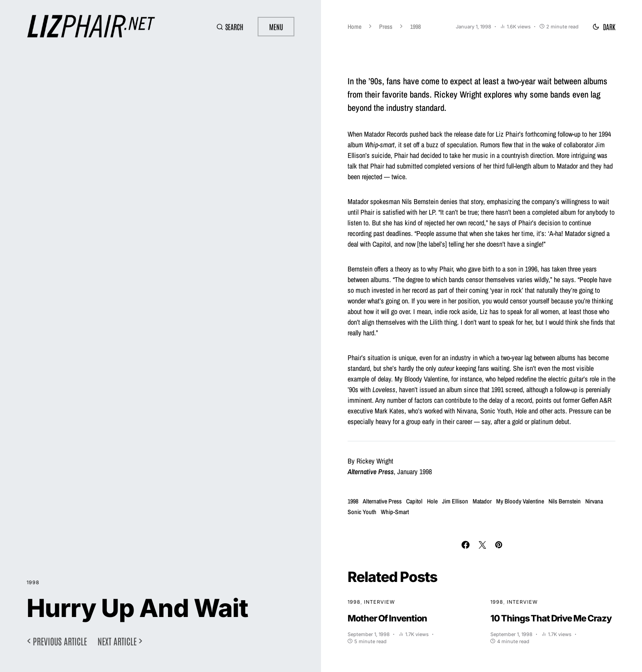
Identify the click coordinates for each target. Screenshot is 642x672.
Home (354, 27)
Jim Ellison (455, 501)
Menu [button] (276, 27)
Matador (482, 501)
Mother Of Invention (387, 618)
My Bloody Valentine (520, 501)
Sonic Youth (362, 512)
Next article (117, 641)
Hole (432, 501)
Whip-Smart (395, 512)
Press (386, 27)
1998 (33, 582)
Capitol (414, 501)
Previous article (60, 641)
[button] (230, 27)
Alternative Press (382, 501)
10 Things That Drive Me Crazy (551, 618)
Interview (380, 602)
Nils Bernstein (565, 501)
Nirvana (594, 501)
